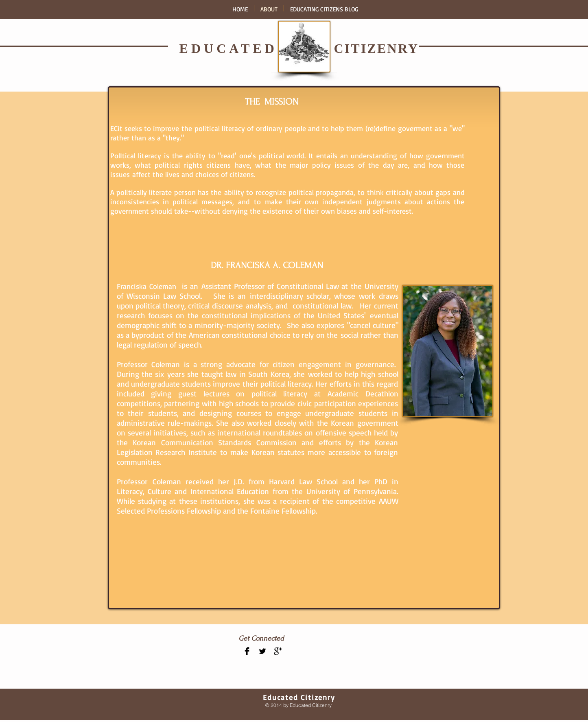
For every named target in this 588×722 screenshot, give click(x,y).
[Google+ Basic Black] (278, 651)
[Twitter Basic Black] (262, 651)
